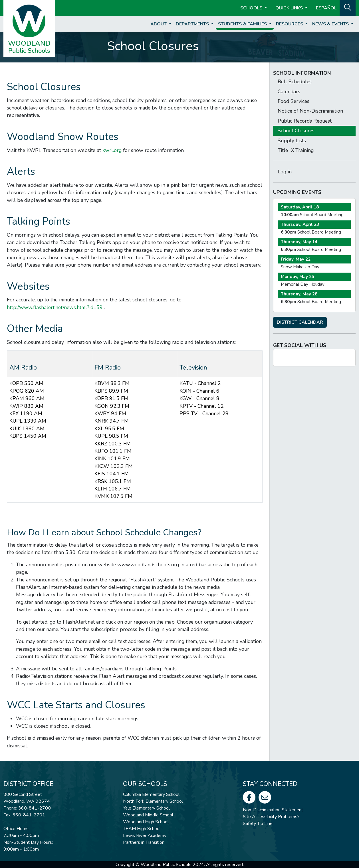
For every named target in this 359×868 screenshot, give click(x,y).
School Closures (296, 131)
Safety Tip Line (258, 824)
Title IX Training (296, 150)
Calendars (289, 92)
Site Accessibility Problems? (271, 817)
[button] (348, 7)
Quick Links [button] (290, 8)
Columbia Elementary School (151, 794)
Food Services (294, 101)
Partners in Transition (144, 842)
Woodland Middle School (148, 815)
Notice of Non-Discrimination (310, 111)
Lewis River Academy (145, 835)
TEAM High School (142, 829)
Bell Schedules (295, 82)
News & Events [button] (331, 24)
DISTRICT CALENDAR (300, 322)
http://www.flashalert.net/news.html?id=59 (55, 307)
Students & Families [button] (243, 24)
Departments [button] (193, 24)
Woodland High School (146, 822)
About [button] (159, 24)
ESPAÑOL (326, 8)
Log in (285, 172)
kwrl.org (112, 150)
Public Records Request (305, 121)
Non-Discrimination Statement (273, 810)
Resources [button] (290, 24)
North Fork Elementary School (153, 801)
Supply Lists (292, 141)
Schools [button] (252, 8)
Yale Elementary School (146, 808)
